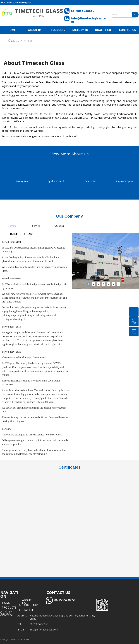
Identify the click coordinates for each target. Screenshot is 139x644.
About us (28, 41)
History (12, 226)
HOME (16, 41)
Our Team (60, 226)
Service (36, 226)
